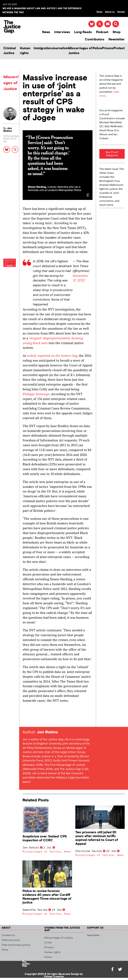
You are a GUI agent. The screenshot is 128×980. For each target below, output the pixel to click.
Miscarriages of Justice (80, 51)
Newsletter (117, 40)
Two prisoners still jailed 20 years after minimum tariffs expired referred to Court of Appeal (97, 838)
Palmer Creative (54, 977)
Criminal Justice (10, 51)
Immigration (43, 48)
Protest (119, 48)
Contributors (95, 40)
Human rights (25, 51)
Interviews (62, 32)
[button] (116, 24)
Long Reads (83, 32)
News (46, 32)
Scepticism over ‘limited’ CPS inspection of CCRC (45, 838)
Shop (116, 32)
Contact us (8, 935)
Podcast (102, 32)
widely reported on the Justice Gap (52, 356)
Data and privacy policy (16, 945)
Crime (48, 943)
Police (97, 48)
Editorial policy (11, 940)
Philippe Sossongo (36, 394)
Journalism (60, 48)
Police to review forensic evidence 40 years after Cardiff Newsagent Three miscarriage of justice (47, 897)
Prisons (108, 48)
